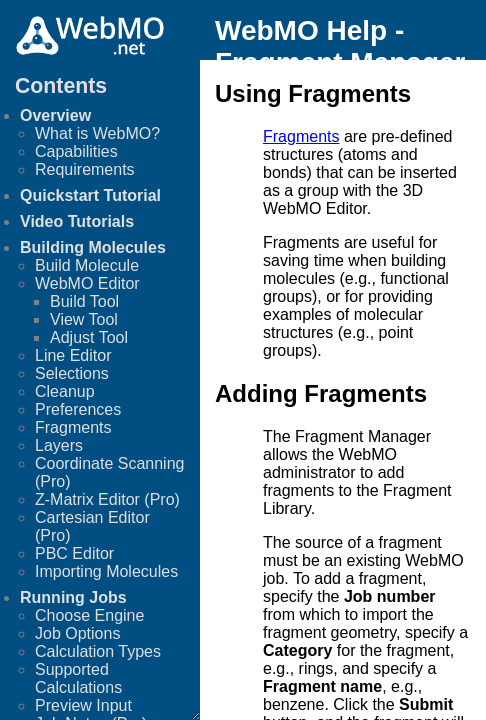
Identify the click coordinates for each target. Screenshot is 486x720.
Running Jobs (73, 597)
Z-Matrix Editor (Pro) (107, 499)
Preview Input (83, 705)
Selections (72, 373)
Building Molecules (93, 247)
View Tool (84, 319)
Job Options (77, 633)
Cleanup (65, 391)
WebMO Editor (87, 283)
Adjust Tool (89, 337)
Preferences (78, 409)
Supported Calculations (78, 678)
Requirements (85, 169)
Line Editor (73, 355)
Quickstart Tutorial (90, 195)
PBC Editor (74, 553)
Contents (61, 86)
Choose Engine (89, 615)
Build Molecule (87, 265)
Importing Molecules (106, 571)
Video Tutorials (77, 221)
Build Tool (84, 301)
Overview (55, 115)
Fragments (73, 427)
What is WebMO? (97, 133)
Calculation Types (98, 651)
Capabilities (76, 151)
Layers (59, 445)
